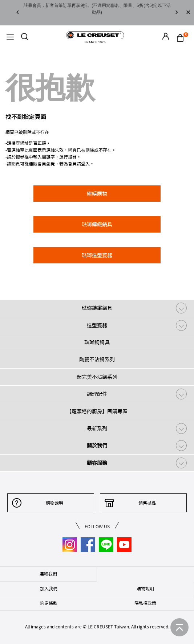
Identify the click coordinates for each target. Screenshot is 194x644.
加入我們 (49, 588)
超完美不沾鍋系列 (97, 377)
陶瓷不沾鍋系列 (97, 360)
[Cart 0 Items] (182, 37)
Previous (17, 13)
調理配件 (97, 394)
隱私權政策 (145, 603)
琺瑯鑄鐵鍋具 (97, 308)
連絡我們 (48, 574)
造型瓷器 (97, 325)
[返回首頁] (179, 627)
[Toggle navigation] (10, 37)
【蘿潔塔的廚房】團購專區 (97, 411)
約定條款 (49, 603)
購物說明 (54, 503)
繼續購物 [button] (97, 194)
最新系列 (97, 428)
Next (177, 13)
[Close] (188, 13)
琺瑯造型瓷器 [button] (97, 255)
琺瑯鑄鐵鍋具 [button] (97, 225)
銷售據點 (147, 503)
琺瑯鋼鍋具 (97, 342)
